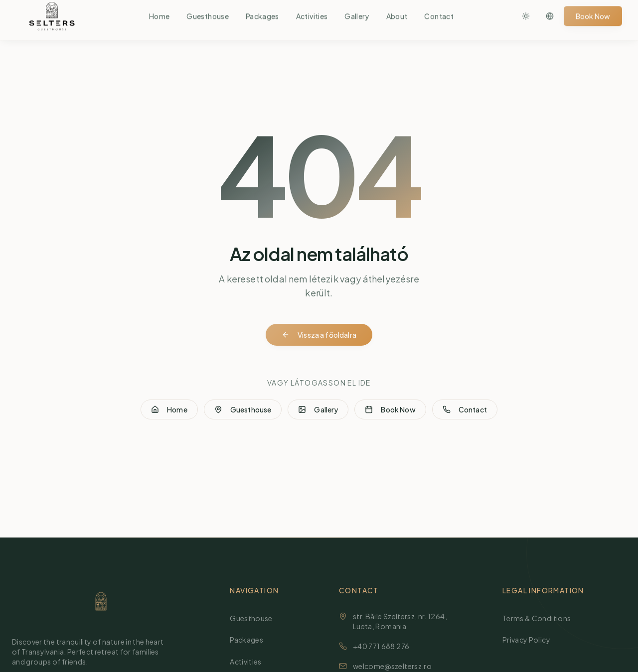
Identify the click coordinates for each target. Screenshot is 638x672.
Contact (465, 411)
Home (169, 411)
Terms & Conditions (541, 618)
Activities (250, 661)
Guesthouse (243, 411)
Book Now (390, 411)
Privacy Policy (530, 639)
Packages (250, 639)
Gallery (318, 411)
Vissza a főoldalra (319, 336)
